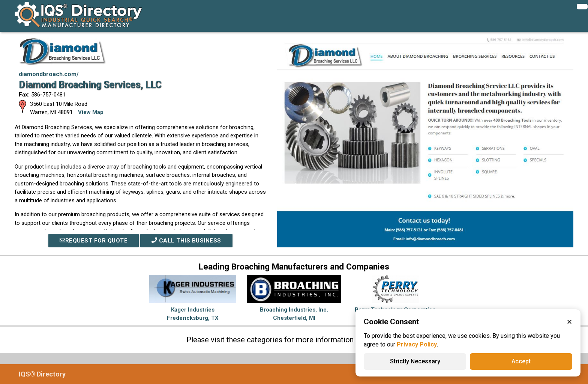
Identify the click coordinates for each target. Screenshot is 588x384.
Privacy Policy (417, 344)
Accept (521, 361)
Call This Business (186, 241)
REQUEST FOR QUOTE (94, 241)
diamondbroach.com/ (49, 74)
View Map (91, 112)
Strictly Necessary (415, 361)
